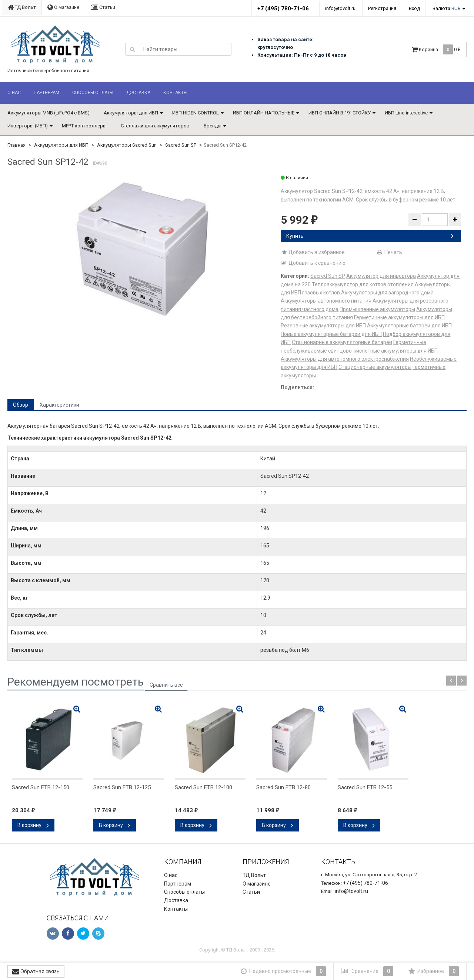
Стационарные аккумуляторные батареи (342, 342)
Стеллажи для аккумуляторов (155, 126)
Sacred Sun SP (181, 145)
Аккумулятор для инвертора (381, 276)
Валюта (447, 8)
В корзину (33, 825)
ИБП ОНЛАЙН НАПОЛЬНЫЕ (264, 113)
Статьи (103, 7)
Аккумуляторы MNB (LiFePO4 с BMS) (49, 113)
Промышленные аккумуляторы (377, 309)
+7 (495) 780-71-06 (283, 9)
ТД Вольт (22, 7)
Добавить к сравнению (313, 263)
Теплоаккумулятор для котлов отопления (363, 284)
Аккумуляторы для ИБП (131, 113)
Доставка (138, 93)
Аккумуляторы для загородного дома (387, 293)
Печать (389, 252)
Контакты (175, 93)
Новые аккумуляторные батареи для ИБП (331, 334)
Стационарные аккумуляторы (375, 367)
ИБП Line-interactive (406, 113)
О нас (14, 93)
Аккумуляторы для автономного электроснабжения (345, 359)
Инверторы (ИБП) (28, 126)
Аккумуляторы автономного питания (326, 301)
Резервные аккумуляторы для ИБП (323, 326)
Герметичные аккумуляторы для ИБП (399, 317)
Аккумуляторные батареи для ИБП (409, 326)
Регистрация (382, 8)
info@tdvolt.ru (340, 8)
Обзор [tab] (21, 405)
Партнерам (46, 93)
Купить (370, 236)
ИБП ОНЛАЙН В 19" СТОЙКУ (340, 113)
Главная (16, 145)
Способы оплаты (93, 93)
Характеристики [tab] (59, 405)
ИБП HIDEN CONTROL (196, 113)
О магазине (63, 7)
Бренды (213, 126)
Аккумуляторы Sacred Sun (127, 145)
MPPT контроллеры (84, 126)
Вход (414, 8)
